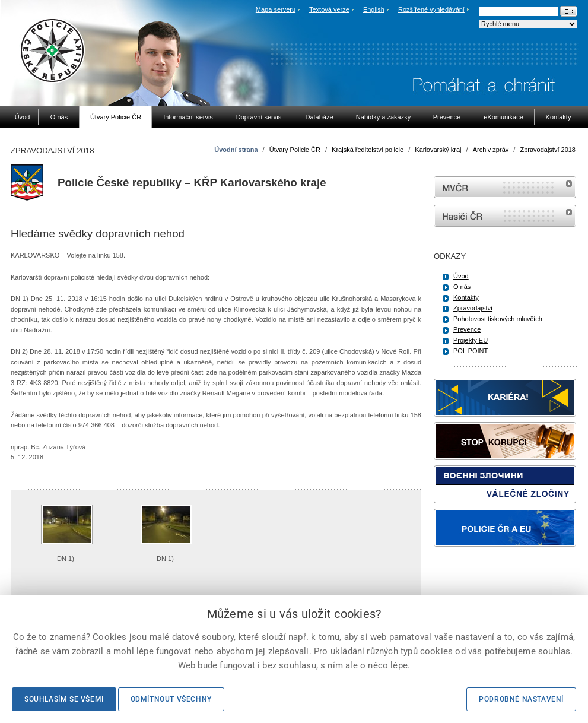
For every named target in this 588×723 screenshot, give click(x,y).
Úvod (461, 276)
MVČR (505, 187)
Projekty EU (471, 340)
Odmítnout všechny (171, 699)
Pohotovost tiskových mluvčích (498, 319)
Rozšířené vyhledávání (431, 9)
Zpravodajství (473, 308)
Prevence (467, 329)
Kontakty (466, 297)
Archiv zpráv (491, 150)
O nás (462, 287)
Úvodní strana (236, 150)
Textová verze (329, 9)
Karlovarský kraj (438, 150)
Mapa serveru (276, 9)
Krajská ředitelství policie (368, 150)
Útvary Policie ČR (295, 150)
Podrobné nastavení (521, 699)
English (374, 9)
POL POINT (471, 351)
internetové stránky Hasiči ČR (505, 216)
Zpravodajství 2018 (548, 150)
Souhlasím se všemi (64, 699)
